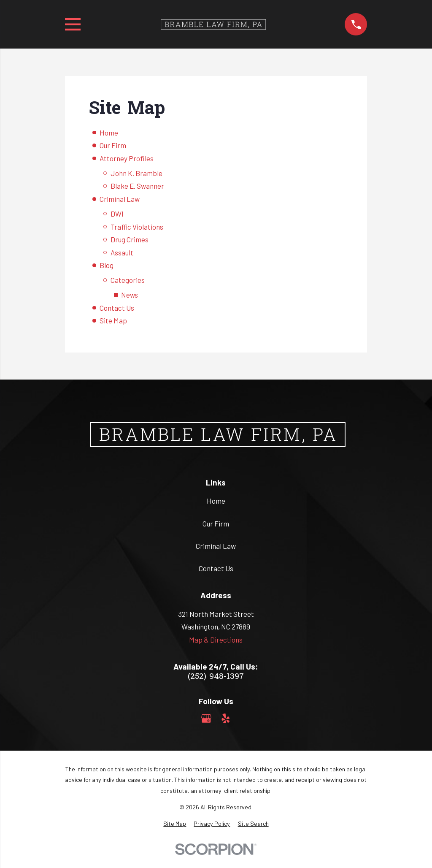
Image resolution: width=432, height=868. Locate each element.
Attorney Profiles (127, 158)
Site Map (113, 320)
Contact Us (117, 308)
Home (109, 133)
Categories (128, 280)
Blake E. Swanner (137, 186)
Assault (122, 252)
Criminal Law (120, 199)
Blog (107, 265)
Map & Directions (216, 640)
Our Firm (113, 145)
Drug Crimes (130, 239)
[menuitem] (175, 824)
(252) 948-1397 (216, 677)
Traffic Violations (137, 227)
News (130, 295)
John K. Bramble (136, 173)
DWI (117, 214)
